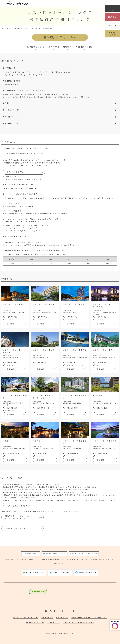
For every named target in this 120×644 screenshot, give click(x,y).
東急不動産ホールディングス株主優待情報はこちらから (17, 517)
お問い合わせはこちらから (16, 528)
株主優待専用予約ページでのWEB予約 (23, 153)
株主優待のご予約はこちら (60, 37)
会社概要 (10, 559)
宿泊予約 (112, 17)
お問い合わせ (59, 563)
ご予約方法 (54, 47)
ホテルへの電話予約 (15, 172)
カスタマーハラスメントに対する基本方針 (84, 554)
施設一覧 (112, 25)
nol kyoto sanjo (54, 622)
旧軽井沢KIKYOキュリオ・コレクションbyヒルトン (89, 617)
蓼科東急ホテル (47, 617)
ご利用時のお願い (84, 47)
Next (118, 592)
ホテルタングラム (62, 617)
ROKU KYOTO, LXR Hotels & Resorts (79, 622)
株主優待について (36, 47)
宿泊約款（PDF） (31, 554)
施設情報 (10, 324)
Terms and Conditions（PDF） (55, 554)
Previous (2, 592)
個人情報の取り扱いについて (28, 559)
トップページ (6, 28)
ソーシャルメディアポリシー (76, 559)
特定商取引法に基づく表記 (101, 559)
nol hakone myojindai (35, 622)
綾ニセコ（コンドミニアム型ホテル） (26, 617)
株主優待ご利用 (112, 34)
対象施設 (67, 47)
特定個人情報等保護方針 (52, 559)
